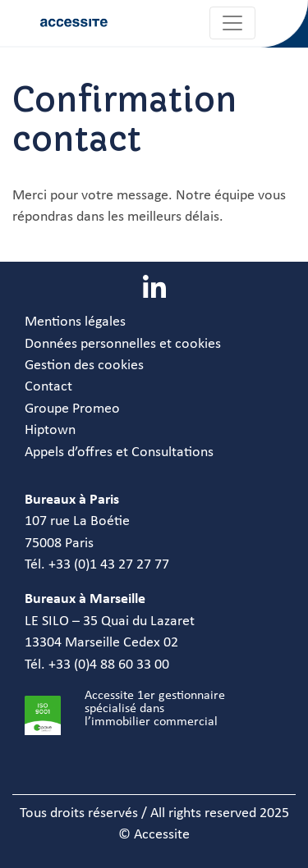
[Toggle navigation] (232, 23)
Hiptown (50, 430)
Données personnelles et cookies (123, 344)
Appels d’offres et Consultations (119, 452)
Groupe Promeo (72, 409)
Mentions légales (75, 322)
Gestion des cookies (84, 365)
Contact (48, 387)
